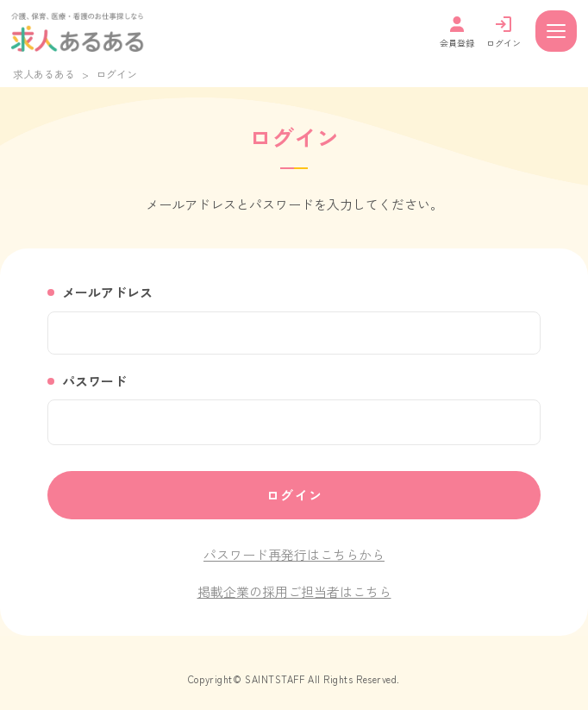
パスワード (94, 381)
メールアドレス (107, 292)
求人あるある (44, 74)
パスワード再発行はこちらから (294, 554)
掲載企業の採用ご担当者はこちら (294, 591)
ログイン (295, 495)
